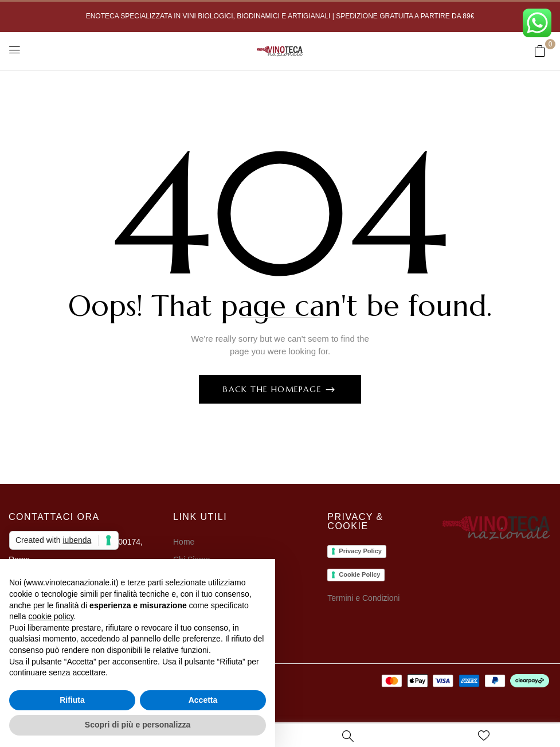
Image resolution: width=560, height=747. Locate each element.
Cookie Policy (359, 574)
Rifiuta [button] (72, 700)
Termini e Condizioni (363, 598)
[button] (540, 51)
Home (184, 542)
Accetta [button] (203, 700)
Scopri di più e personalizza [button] (138, 725)
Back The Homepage (274, 389)
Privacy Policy (360, 551)
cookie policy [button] (51, 616)
